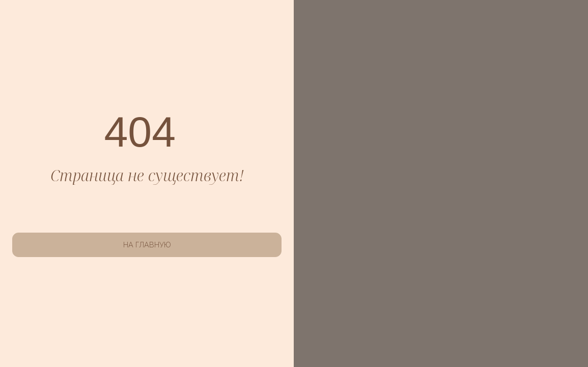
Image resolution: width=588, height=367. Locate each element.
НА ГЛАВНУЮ (147, 245)
